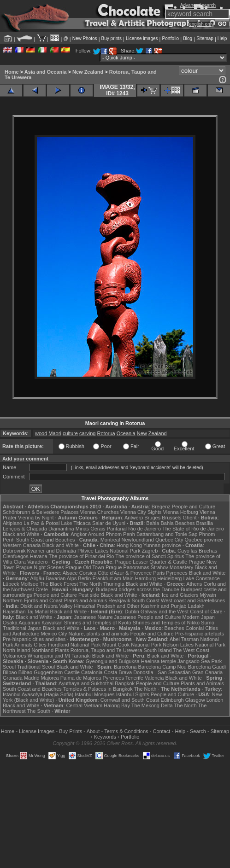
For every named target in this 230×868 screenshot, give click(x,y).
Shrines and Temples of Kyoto (98, 623)
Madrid (32, 678)
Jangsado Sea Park (200, 661)
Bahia (153, 523)
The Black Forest (59, 584)
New (142, 433)
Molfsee (30, 584)
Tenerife (134, 678)
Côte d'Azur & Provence (125, 573)
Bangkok (125, 683)
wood (41, 433)
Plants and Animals (86, 600)
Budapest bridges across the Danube (138, 589)
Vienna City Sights (141, 512)
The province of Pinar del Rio (82, 556)
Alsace (70, 573)
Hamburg (145, 578)
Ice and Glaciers (180, 595)
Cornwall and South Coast (130, 700)
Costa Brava (118, 672)
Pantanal (117, 529)
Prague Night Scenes (40, 567)
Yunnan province (162, 545)
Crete (42, 589)
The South (38, 711)
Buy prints (112, 38)
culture (70, 433)
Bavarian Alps (61, 578)
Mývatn (208, 595)
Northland (42, 650)
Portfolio (170, 38)
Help (222, 38)
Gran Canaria (207, 672)
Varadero (37, 562)
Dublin (132, 612)
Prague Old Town (85, 567)
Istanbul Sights (133, 694)
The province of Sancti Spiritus (150, 556)
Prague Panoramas (127, 567)
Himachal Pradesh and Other (107, 606)
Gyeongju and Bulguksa (113, 661)
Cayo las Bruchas (197, 551)
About (93, 731)
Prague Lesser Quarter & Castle (151, 562)
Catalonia (92, 672)
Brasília (205, 523)
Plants (62, 650)
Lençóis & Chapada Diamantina (38, 529)
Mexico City (54, 634)
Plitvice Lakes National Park (109, 551)
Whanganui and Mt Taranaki (59, 656)
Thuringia (114, 584)
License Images (37, 731)
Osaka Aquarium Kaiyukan (33, 623)
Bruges (152, 518)
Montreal (110, 540)
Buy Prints (71, 731)
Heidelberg (169, 578)
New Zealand (88, 72)
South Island (157, 650)
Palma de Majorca (81, 678)
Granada (13, 678)
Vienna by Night (36, 518)
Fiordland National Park (74, 645)
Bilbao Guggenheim (41, 672)
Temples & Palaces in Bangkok (98, 689)
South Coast (145, 600)
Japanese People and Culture (148, 617)
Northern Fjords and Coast (33, 600)
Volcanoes (15, 656)
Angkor (79, 534)
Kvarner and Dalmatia (52, 551)
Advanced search (198, 5)
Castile (72, 672)
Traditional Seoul (36, 667)
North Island (16, 650)
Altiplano (12, 523)
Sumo (208, 623)
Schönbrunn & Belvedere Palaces (41, 512)
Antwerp (134, 518)
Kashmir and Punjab (163, 606)
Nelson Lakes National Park (194, 645)
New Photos (85, 38)
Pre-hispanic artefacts (200, 634)
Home (12, 72)
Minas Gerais (91, 529)
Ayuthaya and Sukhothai (86, 683)
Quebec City (169, 540)
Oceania (126, 433)
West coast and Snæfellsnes (193, 600)
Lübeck (11, 584)
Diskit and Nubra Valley (47, 606)
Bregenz (161, 507)
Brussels (171, 518)
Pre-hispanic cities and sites (34, 639)
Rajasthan (14, 612)
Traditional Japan (22, 628)
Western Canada (22, 545)
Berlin (84, 578)
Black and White (21, 534)
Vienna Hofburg (181, 512)
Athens (194, 584)
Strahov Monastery (172, 567)
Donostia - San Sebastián (162, 672)
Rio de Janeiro (144, 529)
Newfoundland (137, 540)
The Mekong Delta (152, 705)
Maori (55, 433)
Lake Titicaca (76, 523)
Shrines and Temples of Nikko (166, 623)
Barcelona (125, 667)
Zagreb (150, 551)
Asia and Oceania (46, 72)
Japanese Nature (94, 617)
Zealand (158, 433)
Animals (23, 645)
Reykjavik (119, 600)
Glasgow (195, 700)
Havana (39, 556)
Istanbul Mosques (94, 694)
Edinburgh (172, 700)
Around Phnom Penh (112, 534)
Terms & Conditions (126, 731)
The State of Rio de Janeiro (193, 529)
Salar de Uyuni (109, 523)
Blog (188, 38)
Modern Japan (199, 617)
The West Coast (191, 650)
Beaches (174, 628)
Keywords (105, 737)
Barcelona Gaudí (207, 667)
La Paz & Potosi (41, 523)
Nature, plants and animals (98, 634)
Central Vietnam (84, 705)
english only (201, 24)
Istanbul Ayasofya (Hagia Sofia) (38, 694)
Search (198, 731)
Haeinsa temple (159, 661)
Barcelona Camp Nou (162, 667)
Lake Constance (201, 578)
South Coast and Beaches (46, 540)
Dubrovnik (14, 551)
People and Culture (194, 507)
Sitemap (205, 38)
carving (87, 433)
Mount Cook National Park (132, 645)
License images (142, 38)
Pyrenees (177, 573)
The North (91, 584)
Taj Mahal (38, 612)
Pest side (89, 595)
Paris (159, 573)
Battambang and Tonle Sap (167, 534)
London (215, 700)
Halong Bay (117, 705)
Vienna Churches (100, 512)
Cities (40, 645)
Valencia (154, 678)
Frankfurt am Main (113, 578)
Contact (162, 731)
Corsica (88, 573)
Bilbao (10, 672)
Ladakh (196, 606)
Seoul (9, 667)
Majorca (50, 678)
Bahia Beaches (178, 523)
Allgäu (37, 578)
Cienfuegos (16, 556)
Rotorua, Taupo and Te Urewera (106, 650)
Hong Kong (129, 545)
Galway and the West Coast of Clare (182, 612)
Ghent (190, 518)
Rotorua (106, 433)
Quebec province (203, 540)
